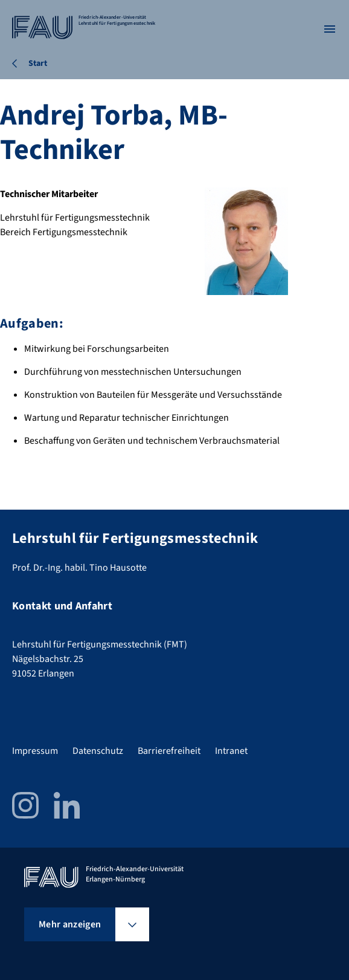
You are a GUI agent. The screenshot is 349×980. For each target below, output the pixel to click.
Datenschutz (98, 751)
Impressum (35, 751)
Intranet (231, 751)
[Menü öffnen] (330, 29)
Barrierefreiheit (169, 751)
